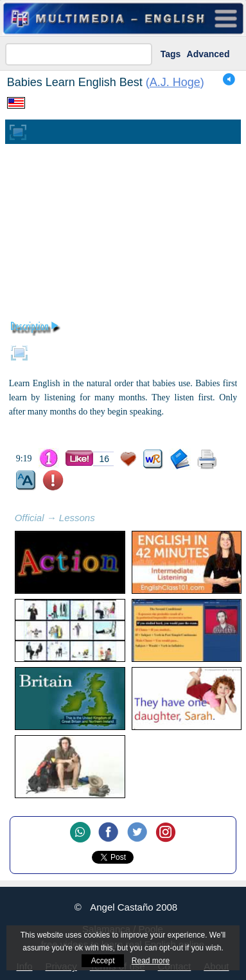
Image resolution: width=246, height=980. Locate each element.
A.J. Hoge (175, 82)
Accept (103, 961)
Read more (151, 961)
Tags (171, 54)
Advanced (208, 54)
